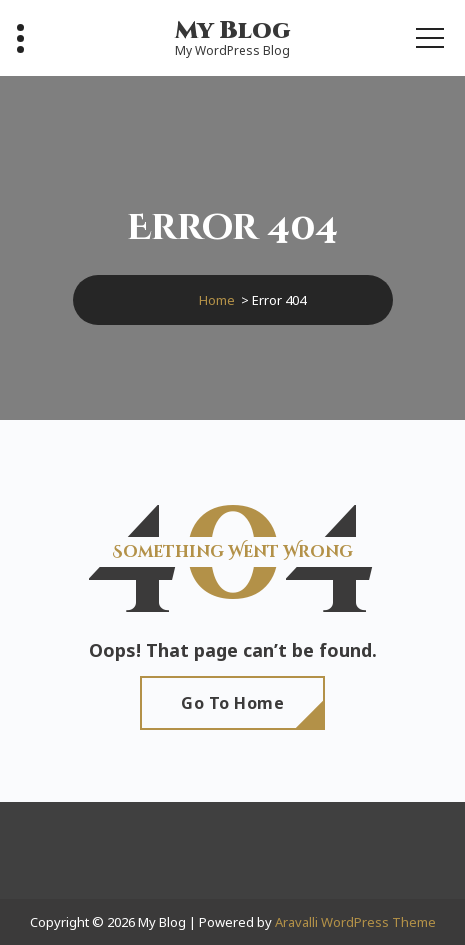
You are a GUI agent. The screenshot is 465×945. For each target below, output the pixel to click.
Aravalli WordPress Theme (355, 922)
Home (217, 300)
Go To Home (232, 703)
